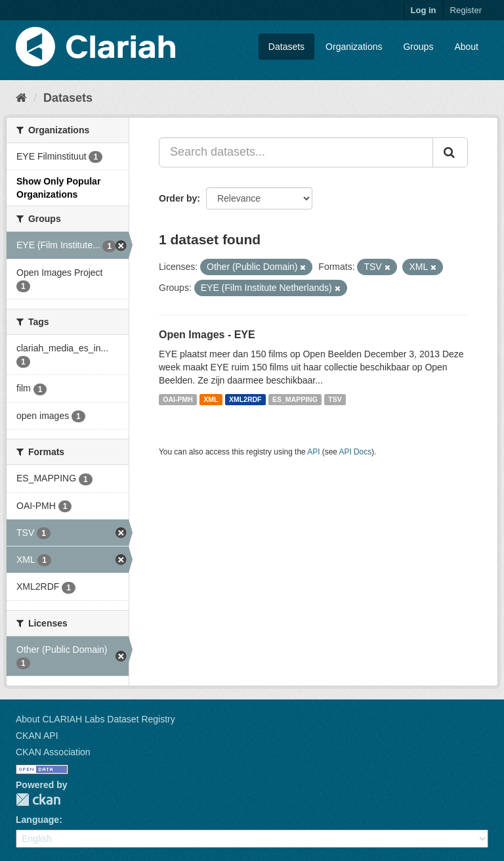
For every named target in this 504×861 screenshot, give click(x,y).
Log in (424, 10)
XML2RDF (245, 399)
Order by (178, 198)
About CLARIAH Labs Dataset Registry (95, 719)
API (313, 452)
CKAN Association (53, 752)
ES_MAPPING (295, 399)
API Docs (356, 452)
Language (37, 820)
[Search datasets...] (296, 152)
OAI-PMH (178, 399)
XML (211, 399)
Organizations (354, 47)
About (466, 47)
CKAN (38, 800)
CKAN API (37, 736)
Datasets (286, 47)
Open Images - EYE (207, 335)
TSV (335, 399)
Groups (418, 47)
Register (466, 10)
